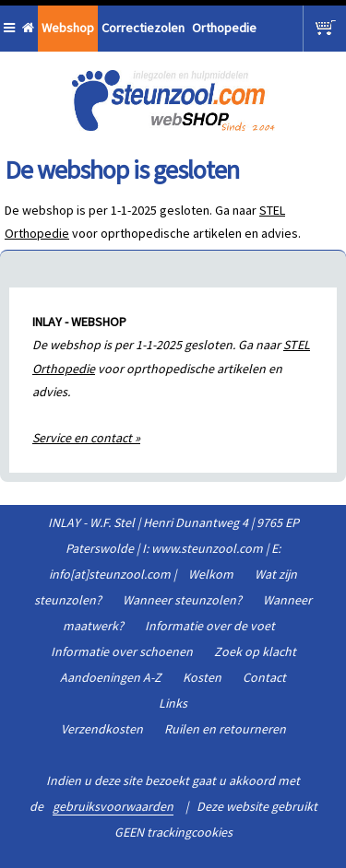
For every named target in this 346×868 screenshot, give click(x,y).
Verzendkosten (102, 729)
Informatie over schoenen (122, 651)
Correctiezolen (143, 28)
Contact (264, 677)
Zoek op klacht (255, 651)
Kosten (202, 677)
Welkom (211, 574)
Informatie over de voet (210, 626)
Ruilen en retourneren (225, 729)
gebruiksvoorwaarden (113, 806)
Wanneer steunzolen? (182, 600)
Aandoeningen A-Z (111, 677)
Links (173, 703)
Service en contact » (86, 438)
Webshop (68, 28)
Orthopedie (224, 28)
